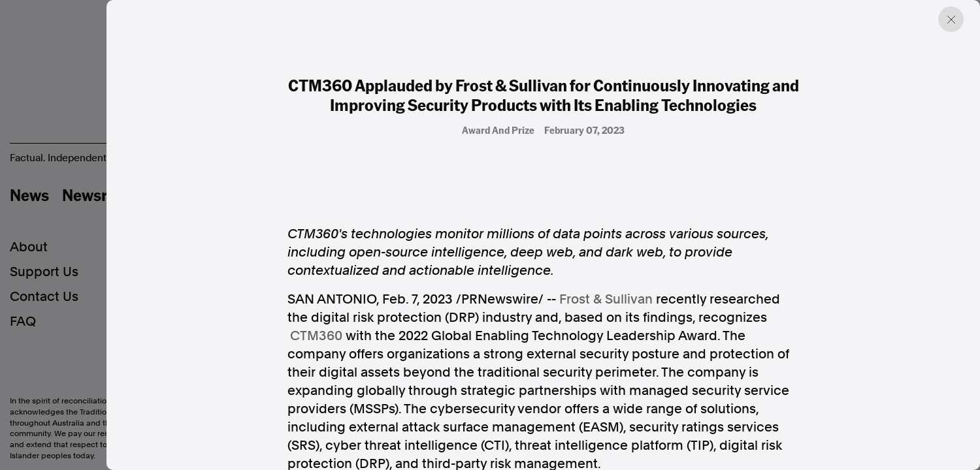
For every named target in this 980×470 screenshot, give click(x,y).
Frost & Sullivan (606, 299)
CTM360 (316, 336)
